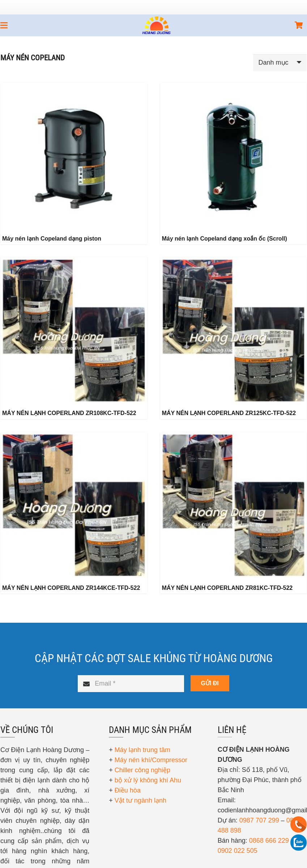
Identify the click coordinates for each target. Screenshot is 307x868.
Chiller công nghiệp (142, 770)
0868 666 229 (269, 841)
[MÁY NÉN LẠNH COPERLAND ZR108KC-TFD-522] (74, 331)
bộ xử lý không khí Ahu (148, 780)
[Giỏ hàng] (299, 25)
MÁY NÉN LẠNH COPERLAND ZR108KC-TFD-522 (69, 413)
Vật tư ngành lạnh (140, 800)
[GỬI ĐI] (210, 683)
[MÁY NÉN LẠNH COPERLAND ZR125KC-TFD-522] (234, 331)
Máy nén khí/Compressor (151, 760)
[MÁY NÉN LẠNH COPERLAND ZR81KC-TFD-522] (234, 505)
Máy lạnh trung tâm (142, 750)
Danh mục (274, 62)
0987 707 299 (259, 820)
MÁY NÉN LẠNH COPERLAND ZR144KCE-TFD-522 (71, 588)
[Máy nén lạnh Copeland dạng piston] (74, 156)
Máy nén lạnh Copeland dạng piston (52, 239)
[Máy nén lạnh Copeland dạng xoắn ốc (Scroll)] (234, 156)
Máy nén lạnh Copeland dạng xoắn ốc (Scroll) (225, 239)
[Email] (131, 684)
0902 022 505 (238, 851)
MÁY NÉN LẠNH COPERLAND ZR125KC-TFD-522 (229, 413)
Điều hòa (128, 790)
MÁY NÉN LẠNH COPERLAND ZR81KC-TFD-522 (227, 588)
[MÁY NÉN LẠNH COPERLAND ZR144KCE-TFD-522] (74, 505)
